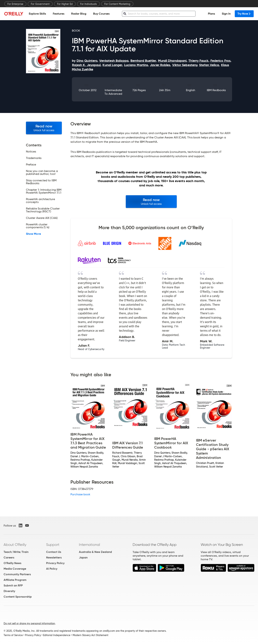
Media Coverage (15, 569)
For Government (40, 4)
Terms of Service (13, 635)
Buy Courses (101, 14)
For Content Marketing (117, 4)
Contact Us (54, 552)
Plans (211, 14)
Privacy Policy (55, 563)
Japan (83, 557)
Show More (33, 234)
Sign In (226, 14)
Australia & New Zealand (95, 552)
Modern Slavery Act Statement (90, 635)
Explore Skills (37, 14)
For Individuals (88, 4)
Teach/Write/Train (16, 552)
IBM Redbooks (216, 90)
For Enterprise (15, 4)
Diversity (9, 591)
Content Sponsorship (18, 597)
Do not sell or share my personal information (29, 623)
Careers (9, 557)
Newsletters (54, 557)
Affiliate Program (15, 580)
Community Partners (17, 574)
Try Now (244, 14)
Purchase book (80, 494)
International (89, 545)
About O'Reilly (15, 545)
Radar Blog (79, 14)
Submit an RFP (13, 585)
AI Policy (52, 569)
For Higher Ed (65, 4)
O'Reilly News (12, 563)
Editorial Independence (57, 635)
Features (59, 14)
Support (53, 545)
